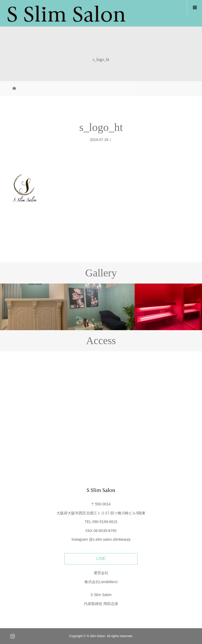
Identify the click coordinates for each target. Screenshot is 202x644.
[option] (34, 307)
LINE (101, 558)
